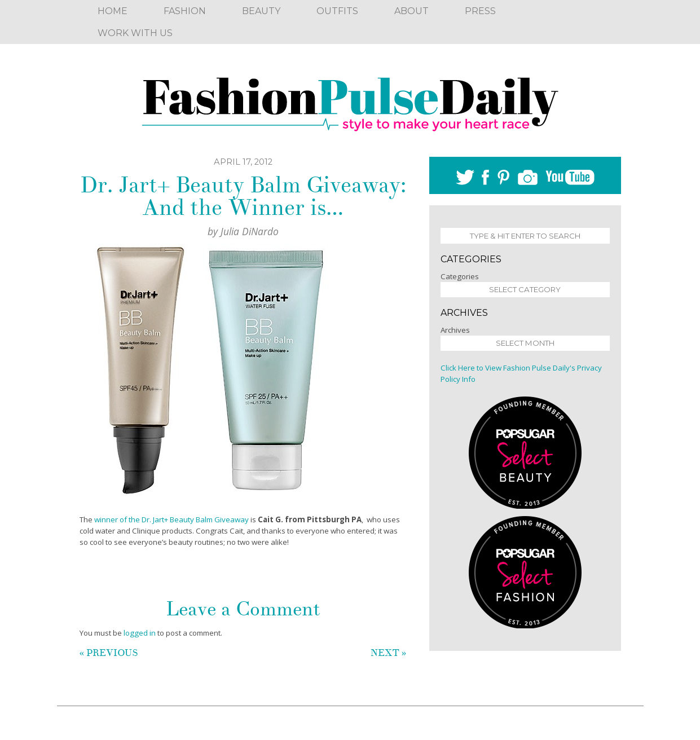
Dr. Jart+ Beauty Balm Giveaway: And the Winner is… (243, 196)
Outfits (337, 11)
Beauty (261, 11)
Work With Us (135, 33)
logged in (140, 633)
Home (113, 11)
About (411, 11)
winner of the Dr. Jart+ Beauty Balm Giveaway (171, 519)
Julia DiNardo (250, 231)
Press (480, 11)
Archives (455, 330)
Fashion (185, 11)
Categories (460, 276)
